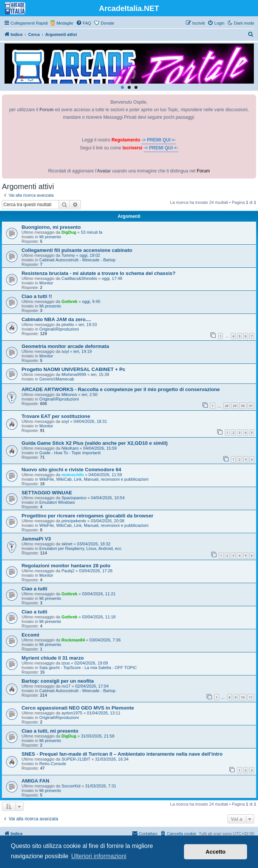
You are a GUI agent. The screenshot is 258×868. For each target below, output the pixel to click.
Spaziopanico (74, 498)
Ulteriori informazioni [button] (99, 856)
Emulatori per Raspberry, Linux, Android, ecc (80, 548)
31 (251, 406)
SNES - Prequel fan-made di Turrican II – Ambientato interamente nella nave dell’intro (122, 754)
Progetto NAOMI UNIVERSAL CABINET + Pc (73, 369)
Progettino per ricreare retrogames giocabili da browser (87, 516)
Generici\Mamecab (57, 379)
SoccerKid (71, 786)
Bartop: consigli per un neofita (58, 681)
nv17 (66, 686)
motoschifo (73, 475)
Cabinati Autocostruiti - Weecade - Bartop (77, 260)
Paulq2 (68, 571)
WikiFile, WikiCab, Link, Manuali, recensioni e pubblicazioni (94, 479)
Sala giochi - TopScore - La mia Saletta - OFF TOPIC (88, 668)
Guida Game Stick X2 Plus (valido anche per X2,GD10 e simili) (95, 443)
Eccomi (30, 635)
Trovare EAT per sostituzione (56, 416)
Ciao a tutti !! (37, 296)
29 (235, 406)
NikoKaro (70, 448)
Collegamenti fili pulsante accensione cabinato (77, 250)
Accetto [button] (216, 852)
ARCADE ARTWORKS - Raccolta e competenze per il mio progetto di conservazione (121, 389)
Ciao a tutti (34, 589)
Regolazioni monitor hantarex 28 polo (66, 566)
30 (243, 406)
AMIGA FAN (36, 781)
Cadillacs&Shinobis (79, 278)
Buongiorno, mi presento (51, 227)
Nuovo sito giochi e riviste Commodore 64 (71, 470)
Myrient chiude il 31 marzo (53, 658)
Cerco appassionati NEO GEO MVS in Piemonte (78, 708)
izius (66, 663)
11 (251, 697)
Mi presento (50, 237)
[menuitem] (83, 23)
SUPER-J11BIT (76, 759)
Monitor (46, 283)
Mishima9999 (74, 374)
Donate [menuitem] (107, 23)
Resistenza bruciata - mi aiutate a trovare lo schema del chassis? (99, 273)
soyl (65, 351)
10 (243, 697)
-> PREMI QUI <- (159, 140)
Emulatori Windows (57, 502)
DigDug (69, 232)
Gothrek (70, 301)
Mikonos (69, 394)
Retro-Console (53, 764)
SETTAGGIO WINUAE (47, 493)
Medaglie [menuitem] (65, 23)
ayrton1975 (72, 713)
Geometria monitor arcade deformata (65, 346)
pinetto (68, 325)
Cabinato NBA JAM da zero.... (56, 319)
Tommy (68, 255)
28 (227, 406)
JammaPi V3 (36, 539)
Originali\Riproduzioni (59, 329)
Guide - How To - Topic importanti (70, 453)
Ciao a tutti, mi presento (50, 731)
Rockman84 (73, 640)
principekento (74, 521)
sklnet (67, 544)
